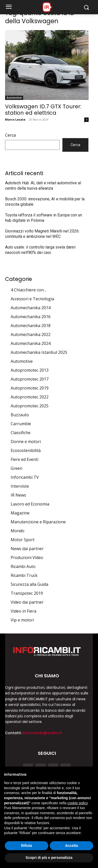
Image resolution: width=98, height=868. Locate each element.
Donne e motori (26, 442)
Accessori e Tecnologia (32, 299)
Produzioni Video (27, 558)
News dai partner (27, 549)
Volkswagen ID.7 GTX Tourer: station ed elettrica (43, 110)
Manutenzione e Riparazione (38, 522)
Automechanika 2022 (31, 334)
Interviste (20, 486)
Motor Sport (23, 540)
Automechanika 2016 (31, 317)
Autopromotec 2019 (30, 388)
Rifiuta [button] (27, 846)
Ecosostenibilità (26, 450)
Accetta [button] (71, 846)
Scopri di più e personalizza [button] (49, 858)
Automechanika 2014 (31, 308)
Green (17, 468)
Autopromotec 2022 (30, 397)
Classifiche (21, 433)
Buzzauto (20, 415)
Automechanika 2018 (31, 326)
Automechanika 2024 (31, 343)
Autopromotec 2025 (30, 406)
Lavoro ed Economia (30, 504)
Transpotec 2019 (27, 593)
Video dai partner (27, 602)
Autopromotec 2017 (30, 379)
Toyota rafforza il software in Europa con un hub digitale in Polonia (44, 218)
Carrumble (21, 424)
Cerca (10, 135)
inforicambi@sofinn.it (42, 733)
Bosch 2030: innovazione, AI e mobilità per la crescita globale (45, 202)
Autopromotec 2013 (30, 370)
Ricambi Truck (24, 575)
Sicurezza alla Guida (29, 584)
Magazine (20, 513)
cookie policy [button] (78, 803)
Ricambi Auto (23, 566)
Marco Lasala (15, 119)
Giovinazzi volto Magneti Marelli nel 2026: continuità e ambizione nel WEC (42, 234)
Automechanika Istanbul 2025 (39, 352)
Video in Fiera (23, 611)
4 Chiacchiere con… (29, 290)
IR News (18, 495)
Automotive (14, 98)
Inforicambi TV (25, 477)
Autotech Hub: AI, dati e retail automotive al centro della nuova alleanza (43, 186)
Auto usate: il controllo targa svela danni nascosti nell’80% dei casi (40, 250)
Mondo (18, 531)
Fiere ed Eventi (24, 459)
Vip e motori (22, 620)
